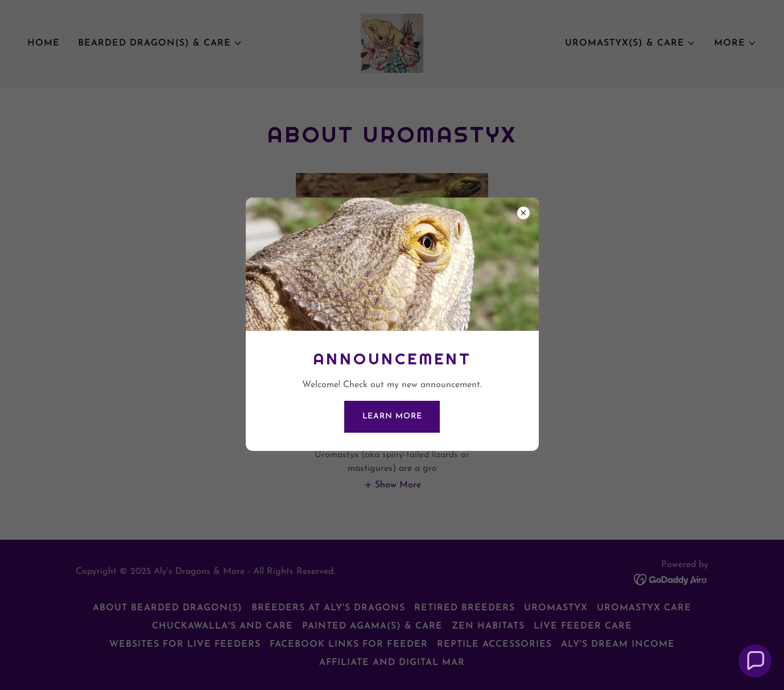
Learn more (392, 416)
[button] (755, 661)
